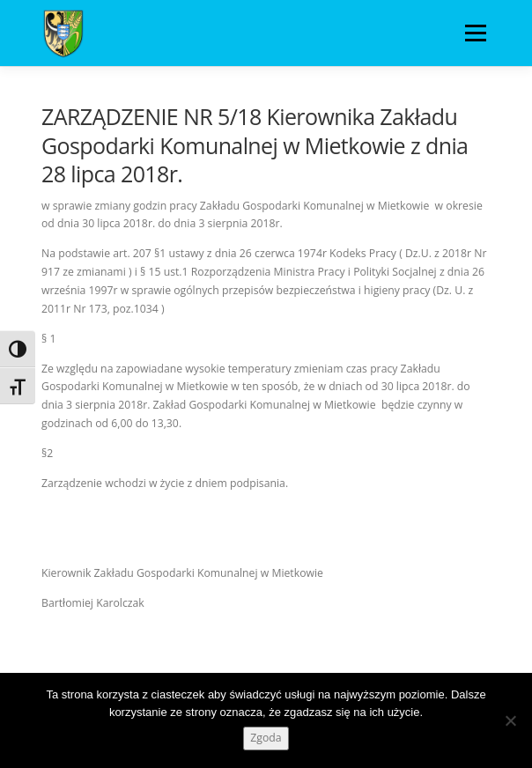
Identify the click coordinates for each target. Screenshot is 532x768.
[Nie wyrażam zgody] (510, 720)
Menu (474, 33)
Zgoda (266, 738)
